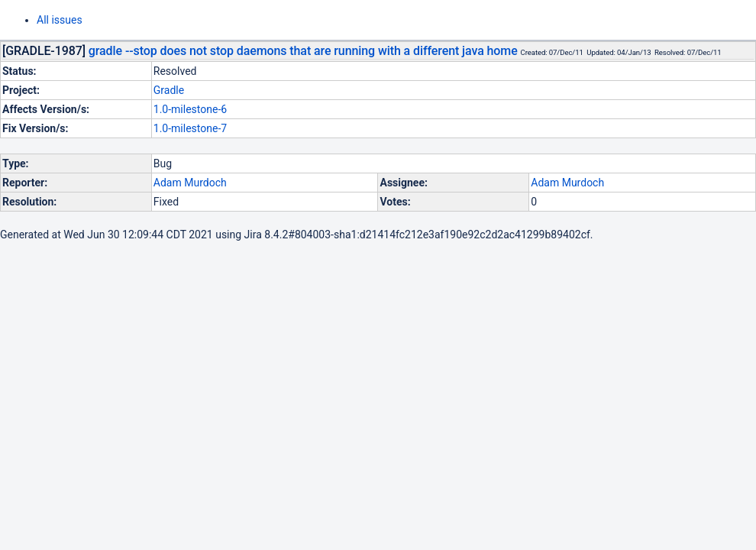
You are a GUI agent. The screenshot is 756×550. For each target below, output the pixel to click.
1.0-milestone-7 (190, 128)
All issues (60, 20)
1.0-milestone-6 (190, 109)
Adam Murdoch (190, 183)
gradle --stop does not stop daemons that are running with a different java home (303, 51)
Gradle (169, 90)
